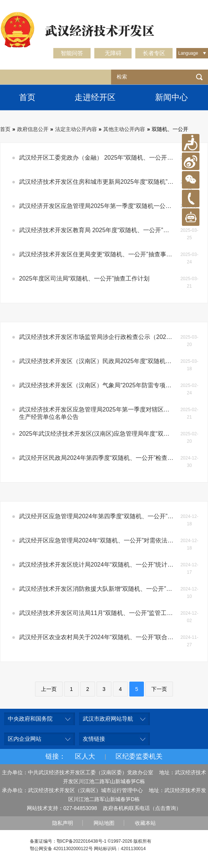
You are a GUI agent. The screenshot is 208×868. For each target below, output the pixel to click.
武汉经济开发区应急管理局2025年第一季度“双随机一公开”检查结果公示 (100, 206)
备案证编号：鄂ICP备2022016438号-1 (68, 841)
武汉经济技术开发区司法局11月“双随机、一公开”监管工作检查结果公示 (100, 613)
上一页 (49, 689)
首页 (27, 97)
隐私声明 (63, 823)
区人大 (85, 756)
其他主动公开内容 (124, 129)
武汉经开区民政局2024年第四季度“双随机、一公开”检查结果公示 (100, 458)
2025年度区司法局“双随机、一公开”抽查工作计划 (84, 278)
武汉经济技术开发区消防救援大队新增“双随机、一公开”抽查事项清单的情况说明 (100, 589)
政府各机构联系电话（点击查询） (142, 808)
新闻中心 (171, 97)
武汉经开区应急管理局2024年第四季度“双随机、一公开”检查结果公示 (100, 516)
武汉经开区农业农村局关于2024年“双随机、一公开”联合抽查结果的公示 (100, 637)
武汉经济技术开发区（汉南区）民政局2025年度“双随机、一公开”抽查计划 (100, 361)
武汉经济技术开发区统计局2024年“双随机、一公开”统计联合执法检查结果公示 (100, 565)
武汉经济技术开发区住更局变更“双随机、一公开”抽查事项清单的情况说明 (100, 254)
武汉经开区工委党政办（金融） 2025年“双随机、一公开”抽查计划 (100, 158)
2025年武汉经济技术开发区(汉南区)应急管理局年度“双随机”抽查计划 (100, 434)
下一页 (159, 689)
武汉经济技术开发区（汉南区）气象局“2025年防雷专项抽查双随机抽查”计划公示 (100, 385)
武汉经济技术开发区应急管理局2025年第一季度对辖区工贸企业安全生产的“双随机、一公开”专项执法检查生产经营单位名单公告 (100, 413)
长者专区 (154, 53)
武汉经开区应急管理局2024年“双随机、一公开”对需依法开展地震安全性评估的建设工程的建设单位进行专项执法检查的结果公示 (100, 540)
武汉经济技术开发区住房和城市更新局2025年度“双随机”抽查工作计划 (100, 182)
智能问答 (72, 53)
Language (188, 53)
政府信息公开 (33, 129)
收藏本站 (145, 823)
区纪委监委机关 (139, 756)
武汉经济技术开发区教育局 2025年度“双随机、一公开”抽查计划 (100, 230)
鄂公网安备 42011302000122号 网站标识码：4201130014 (88, 849)
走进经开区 (95, 97)
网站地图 (104, 823)
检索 (199, 77)
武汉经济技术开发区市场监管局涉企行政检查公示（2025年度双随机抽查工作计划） (100, 337)
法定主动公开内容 (76, 129)
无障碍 (113, 53)
